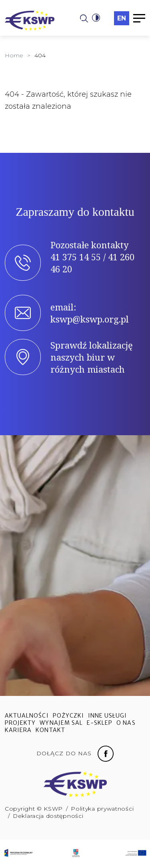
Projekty (20, 723)
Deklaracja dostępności (48, 816)
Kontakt (50, 730)
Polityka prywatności (102, 809)
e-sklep (100, 723)
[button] (96, 18)
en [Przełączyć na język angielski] (122, 18)
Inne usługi (108, 716)
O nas (126, 723)
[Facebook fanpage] (106, 753)
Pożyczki (68, 716)
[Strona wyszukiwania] (84, 18)
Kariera (18, 730)
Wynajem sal (61, 723)
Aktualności (27, 716)
